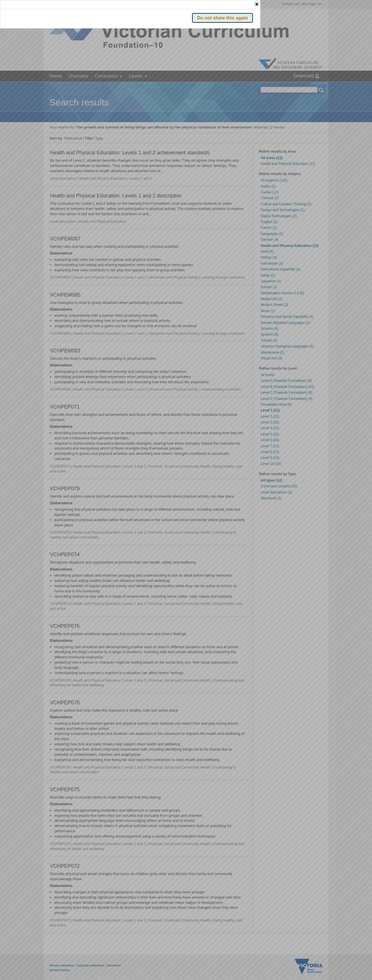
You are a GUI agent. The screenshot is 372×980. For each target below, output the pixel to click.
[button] (311, 87)
